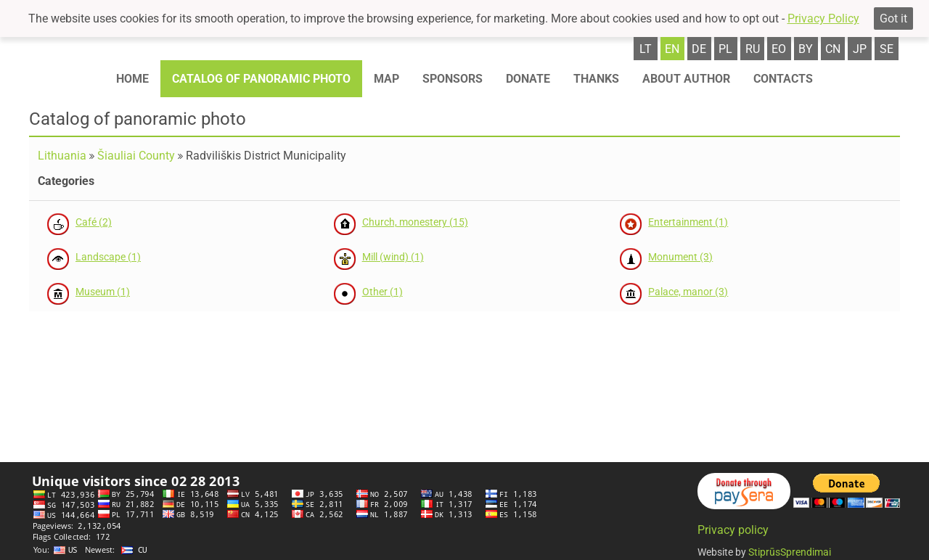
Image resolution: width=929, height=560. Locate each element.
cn (833, 49)
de (699, 49)
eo (779, 49)
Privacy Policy (823, 18)
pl (725, 49)
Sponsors (453, 79)
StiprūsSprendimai (790, 552)
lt (646, 49)
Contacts (783, 79)
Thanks (596, 79)
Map (386, 79)
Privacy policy (733, 530)
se (887, 49)
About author (686, 79)
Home (132, 79)
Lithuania (62, 156)
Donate (528, 79)
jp (860, 49)
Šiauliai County (136, 156)
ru (753, 49)
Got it (893, 18)
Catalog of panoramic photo (261, 79)
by (806, 49)
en (672, 49)
